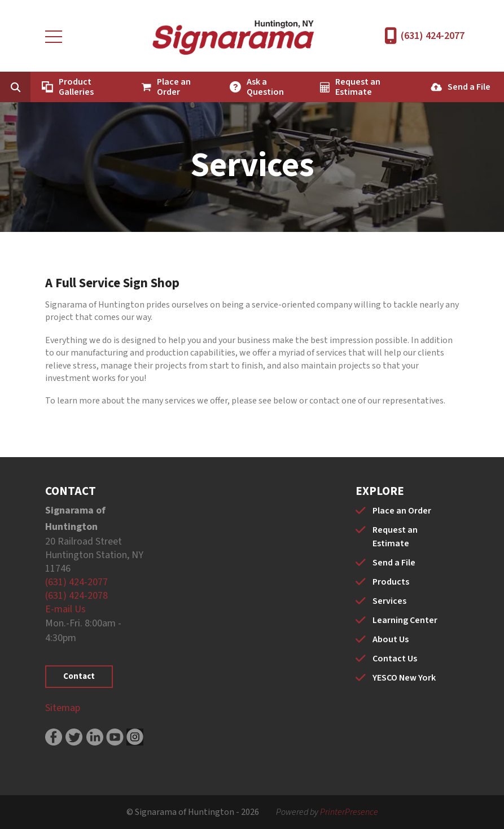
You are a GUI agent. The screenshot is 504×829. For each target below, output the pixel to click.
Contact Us (395, 659)
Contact (79, 676)
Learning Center (405, 620)
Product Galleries (76, 87)
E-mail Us (65, 609)
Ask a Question (265, 87)
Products (391, 582)
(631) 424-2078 (76, 596)
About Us (391, 639)
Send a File (469, 87)
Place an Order (174, 87)
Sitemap (63, 708)
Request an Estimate (358, 87)
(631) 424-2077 (433, 36)
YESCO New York (404, 678)
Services (389, 601)
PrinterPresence (349, 812)
